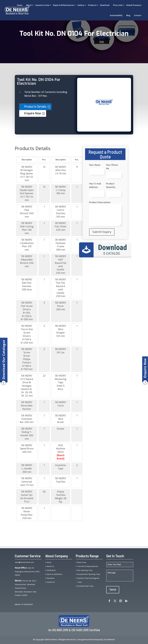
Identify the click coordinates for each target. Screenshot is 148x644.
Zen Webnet (109, 639)
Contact (138, 15)
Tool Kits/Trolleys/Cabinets (88, 566)
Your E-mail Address (95, 185)
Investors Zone (42, 5)
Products (92, 5)
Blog (128, 15)
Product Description (100, 202)
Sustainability (116, 15)
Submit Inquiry (102, 232)
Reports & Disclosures (63, 5)
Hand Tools (82, 562)
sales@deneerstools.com (24, 562)
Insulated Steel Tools (85, 586)
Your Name (95, 165)
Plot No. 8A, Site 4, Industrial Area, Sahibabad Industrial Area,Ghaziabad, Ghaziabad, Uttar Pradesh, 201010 (26, 588)
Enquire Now (33, 113)
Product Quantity (111, 185)
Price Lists (118, 5)
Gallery (81, 5)
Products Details (35, 107)
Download (105, 5)
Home (49, 562)
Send (113, 590)
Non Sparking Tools (85, 570)
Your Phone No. (112, 167)
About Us (50, 566)
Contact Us (51, 582)
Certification (51, 570)
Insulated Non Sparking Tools (89, 574)
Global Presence (134, 5)
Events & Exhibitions (54, 574)
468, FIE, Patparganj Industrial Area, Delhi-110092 (27, 572)
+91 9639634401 (24, 605)
